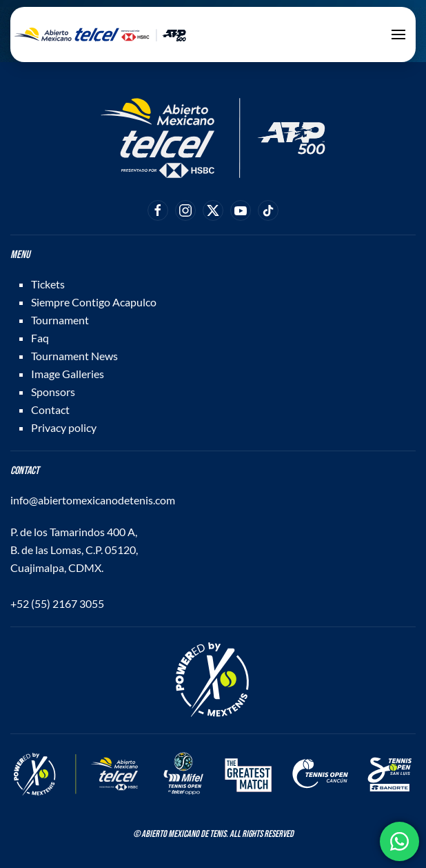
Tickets (48, 284)
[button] (398, 34)
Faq (40, 338)
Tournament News (74, 356)
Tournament (60, 320)
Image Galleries (68, 374)
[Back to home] (100, 34)
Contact (50, 410)
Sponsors (53, 392)
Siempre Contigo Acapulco (94, 302)
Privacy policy (64, 427)
